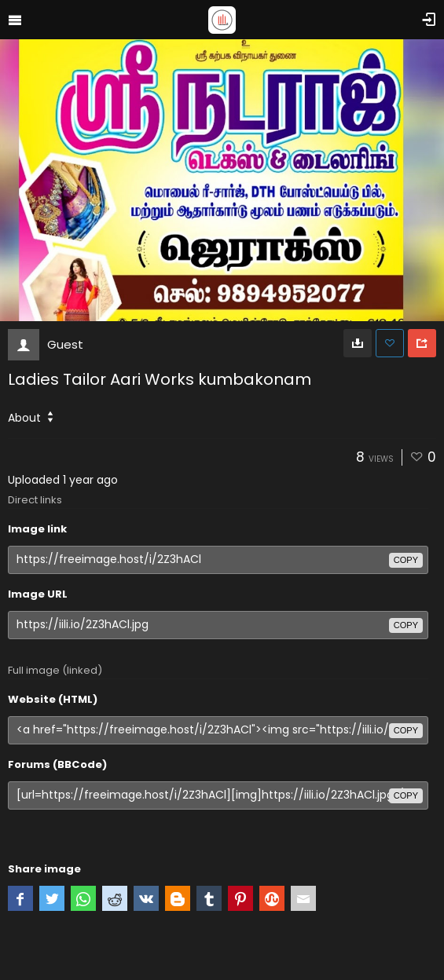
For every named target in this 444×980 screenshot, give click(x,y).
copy (406, 560)
